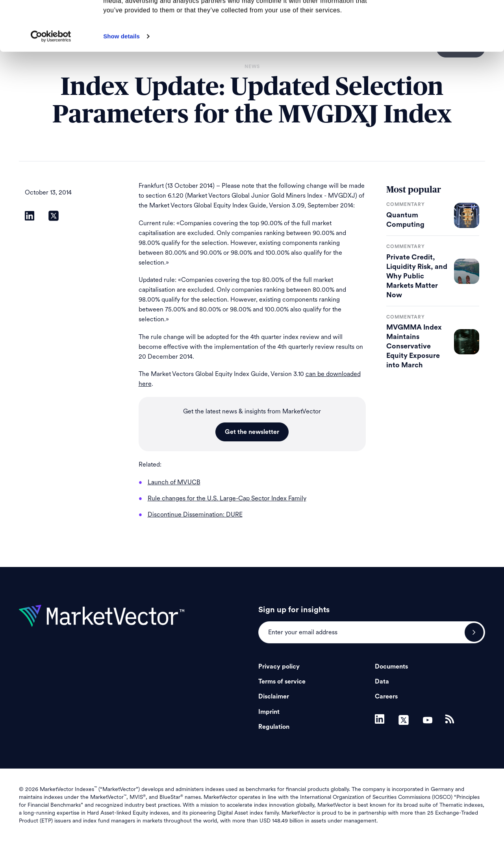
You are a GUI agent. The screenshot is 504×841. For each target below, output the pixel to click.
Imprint (269, 712)
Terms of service (282, 682)
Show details (121, 83)
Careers (386, 697)
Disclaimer (274, 697)
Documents (391, 667)
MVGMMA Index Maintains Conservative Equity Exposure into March (414, 346)
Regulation (274, 727)
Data (382, 682)
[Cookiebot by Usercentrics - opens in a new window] (51, 83)
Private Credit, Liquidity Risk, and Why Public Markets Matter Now (417, 276)
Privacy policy (279, 667)
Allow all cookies (438, 19)
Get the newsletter (252, 432)
